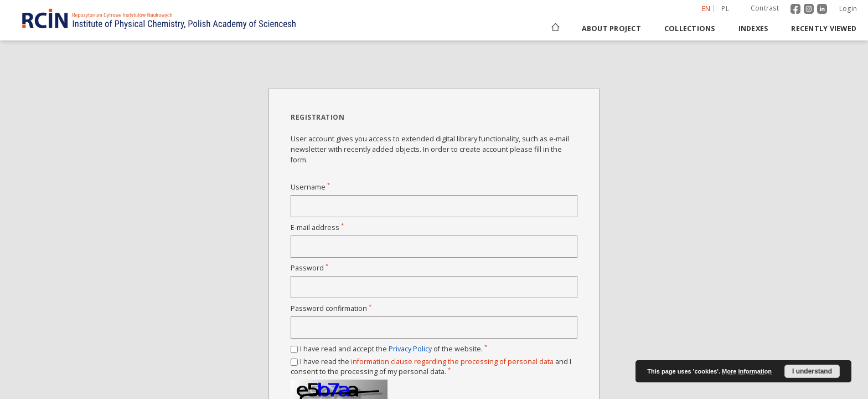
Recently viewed (824, 29)
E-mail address (317, 227)
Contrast (765, 8)
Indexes (753, 29)
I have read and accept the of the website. (394, 349)
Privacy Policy (410, 349)
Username (310, 187)
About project (611, 29)
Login (848, 9)
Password (309, 268)
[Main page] (555, 29)
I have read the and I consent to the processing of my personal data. (431, 367)
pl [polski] (725, 9)
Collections (690, 29)
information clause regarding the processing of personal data (452, 362)
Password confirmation (331, 308)
